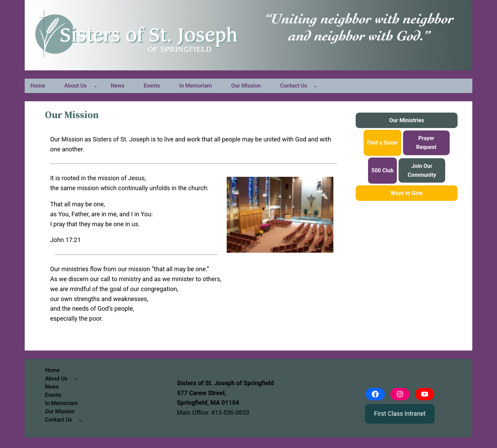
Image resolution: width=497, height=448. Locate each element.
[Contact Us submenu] (316, 86)
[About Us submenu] (95, 86)
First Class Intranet (400, 413)
